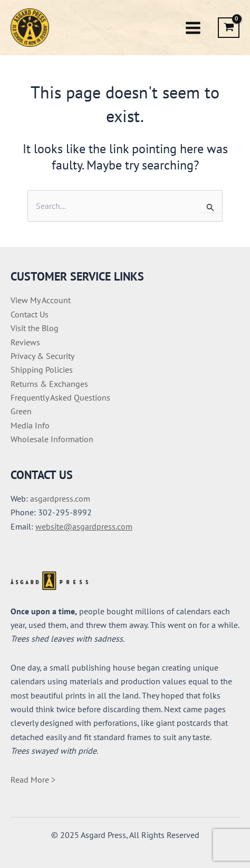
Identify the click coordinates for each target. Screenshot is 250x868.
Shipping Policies (42, 370)
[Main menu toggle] (193, 27)
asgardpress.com (60, 498)
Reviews (25, 342)
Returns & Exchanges (49, 384)
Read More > (33, 780)
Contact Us (30, 314)
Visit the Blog (35, 328)
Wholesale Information (52, 439)
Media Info (30, 425)
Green (21, 411)
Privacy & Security (42, 356)
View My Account (41, 300)
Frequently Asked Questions (60, 397)
